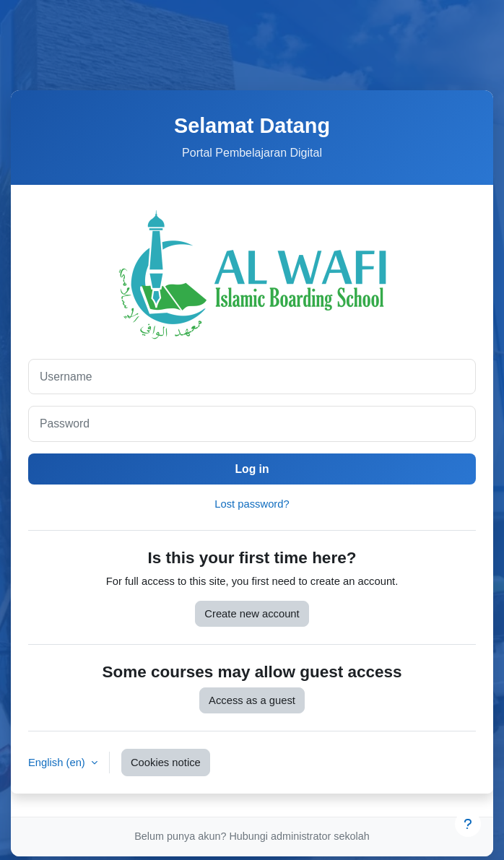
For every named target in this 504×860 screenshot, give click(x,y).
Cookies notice (166, 765)
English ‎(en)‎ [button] (58, 765)
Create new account (252, 616)
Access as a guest (252, 703)
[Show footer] (468, 824)
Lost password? (252, 507)
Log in (252, 470)
